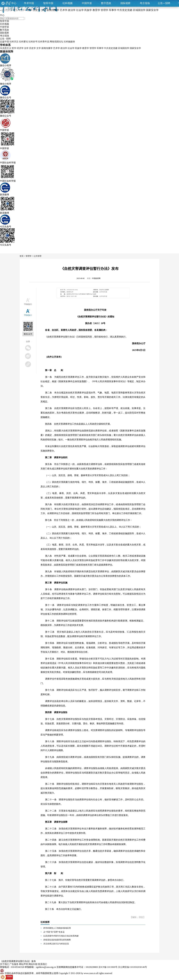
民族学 (78, 48)
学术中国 (29, 3)
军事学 (100, 48)
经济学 (20, 48)
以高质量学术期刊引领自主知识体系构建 (61, 936)
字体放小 (28, 315)
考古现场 (145, 3)
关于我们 (4, 964)
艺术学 (56, 48)
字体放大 (28, 304)
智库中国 (48, 3)
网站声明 (23, 964)
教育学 (86, 48)
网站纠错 (33, 964)
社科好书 (33, 42)
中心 (14, 3)
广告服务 (14, 964)
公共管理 (37, 256)
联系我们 (43, 964)
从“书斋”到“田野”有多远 (54, 932)
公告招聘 (164, 3)
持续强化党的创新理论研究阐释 (57, 940)
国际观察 (125, 3)
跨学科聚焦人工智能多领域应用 (57, 928)
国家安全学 (135, 48)
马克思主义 (6, 48)
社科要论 (23, 42)
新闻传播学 (47, 48)
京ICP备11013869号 (108, 967)
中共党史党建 (111, 48)
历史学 (32, 48)
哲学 (14, 48)
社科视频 (68, 3)
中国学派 (87, 3)
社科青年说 (44, 42)
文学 (39, 48)
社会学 (71, 48)
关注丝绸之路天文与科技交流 (56, 944)
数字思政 (106, 3)
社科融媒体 (69, 42)
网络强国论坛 (56, 42)
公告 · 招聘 (5, 39)
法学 (26, 48)
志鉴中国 (4, 42)
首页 (22, 256)
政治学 (64, 48)
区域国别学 (124, 48)
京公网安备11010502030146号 (133, 967)
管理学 (93, 48)
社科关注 (14, 42)
